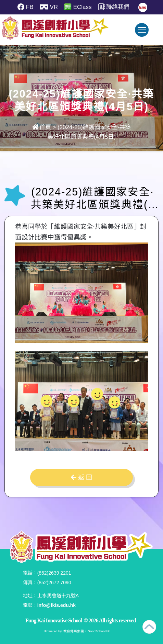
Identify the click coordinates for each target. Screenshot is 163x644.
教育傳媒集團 (74, 631)
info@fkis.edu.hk (57, 605)
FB (21, 7)
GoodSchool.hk (98, 631)
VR (47, 7)
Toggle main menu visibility (143, 33)
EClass (78, 7)
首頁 (42, 127)
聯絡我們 (116, 7)
